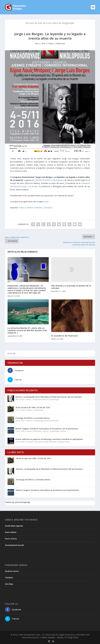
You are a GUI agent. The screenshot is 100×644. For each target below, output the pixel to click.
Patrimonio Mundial (51, 421)
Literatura (48, 208)
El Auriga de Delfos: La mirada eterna (32, 418)
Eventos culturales (34, 208)
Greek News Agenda (14, 526)
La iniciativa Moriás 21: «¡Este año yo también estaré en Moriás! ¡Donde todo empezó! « (27, 330)
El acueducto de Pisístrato (65, 336)
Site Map (9, 584)
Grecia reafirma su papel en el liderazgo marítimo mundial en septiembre (49, 439)
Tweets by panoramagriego (18, 502)
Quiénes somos (12, 571)
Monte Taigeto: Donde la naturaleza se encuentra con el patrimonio (47, 429)
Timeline (9, 578)
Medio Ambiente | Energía (54, 442)
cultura (22, 208)
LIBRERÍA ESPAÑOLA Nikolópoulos (49, 180)
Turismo (63, 431)
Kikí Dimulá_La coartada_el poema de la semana (71, 287)
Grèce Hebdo (11, 532)
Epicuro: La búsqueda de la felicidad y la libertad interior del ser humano (49, 397)
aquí (47, 202)
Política (67, 442)
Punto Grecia (11, 539)
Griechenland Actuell (14, 545)
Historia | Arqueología (50, 399)
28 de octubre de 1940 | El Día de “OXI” (33, 407)
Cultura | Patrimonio (56, 43)
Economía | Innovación (35, 442)
